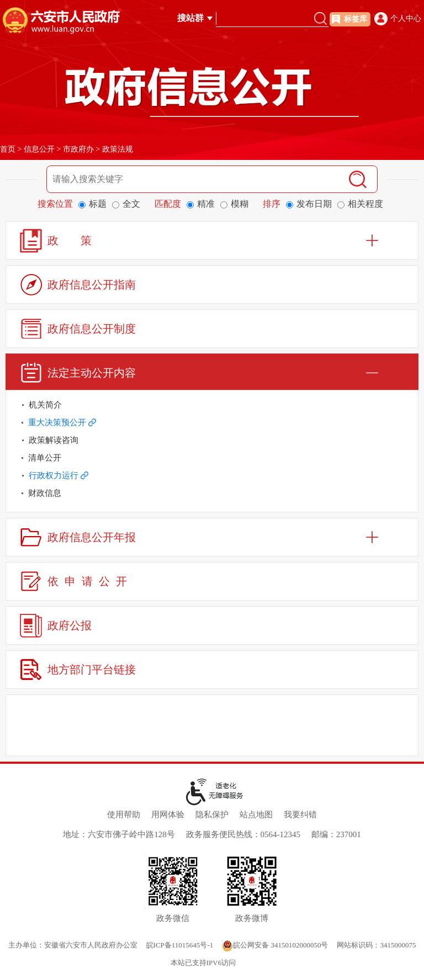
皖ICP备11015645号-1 (180, 945)
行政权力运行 (59, 475)
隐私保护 (212, 815)
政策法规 (118, 149)
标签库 (356, 19)
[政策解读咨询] (212, 440)
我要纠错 (300, 815)
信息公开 (39, 149)
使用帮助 (124, 815)
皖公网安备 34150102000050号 (275, 945)
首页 (8, 149)
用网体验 (168, 815)
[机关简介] (212, 405)
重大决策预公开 (62, 422)
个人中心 (406, 18)
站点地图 (256, 815)
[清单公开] (212, 458)
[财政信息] (212, 493)
